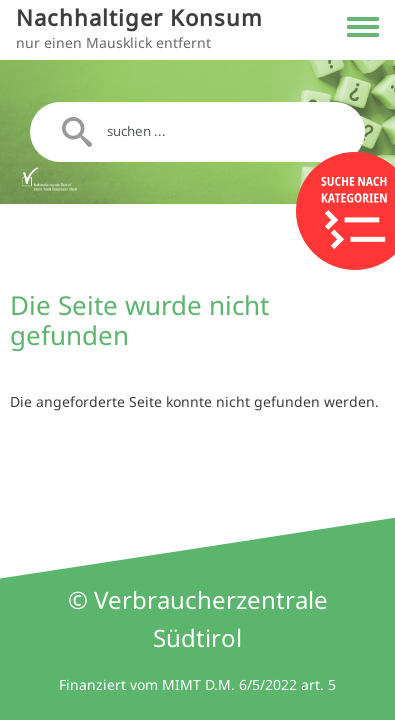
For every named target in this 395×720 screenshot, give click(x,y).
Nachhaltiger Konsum (139, 17)
